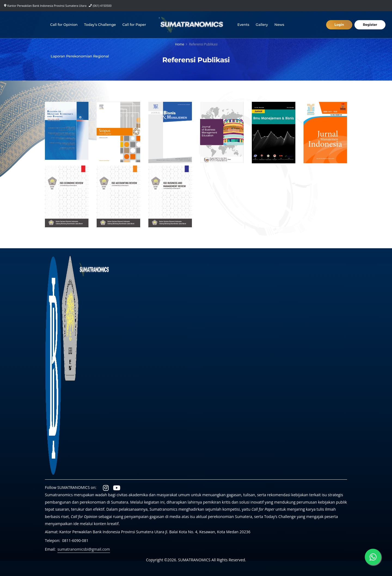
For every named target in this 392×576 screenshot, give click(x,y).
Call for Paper (134, 25)
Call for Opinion (64, 25)
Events (243, 25)
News (279, 25)
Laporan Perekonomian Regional (80, 56)
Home (180, 44)
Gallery (262, 25)
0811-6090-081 (75, 540)
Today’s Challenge (100, 25)
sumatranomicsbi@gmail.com (84, 549)
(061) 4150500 (102, 6)
